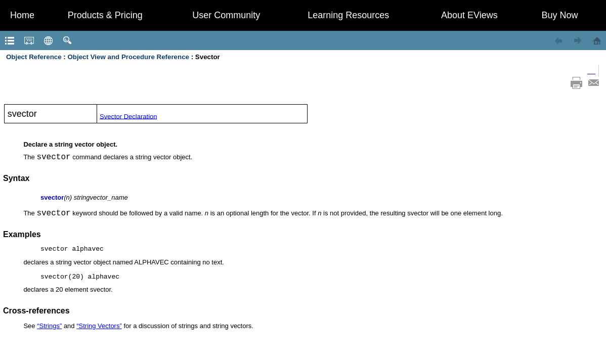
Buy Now (559, 15)
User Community (226, 15)
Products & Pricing (105, 15)
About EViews (469, 15)
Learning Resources (348, 15)
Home (22, 15)
